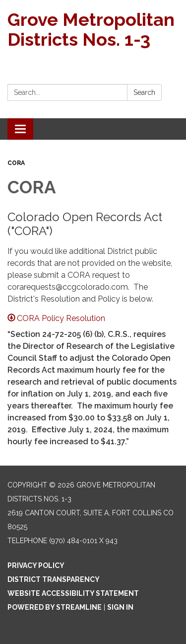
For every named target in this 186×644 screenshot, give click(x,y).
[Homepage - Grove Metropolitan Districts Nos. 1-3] (93, 30)
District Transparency (54, 579)
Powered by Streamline (55, 607)
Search (144, 92)
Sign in (120, 607)
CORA (16, 163)
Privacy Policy (36, 565)
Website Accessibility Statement (73, 593)
